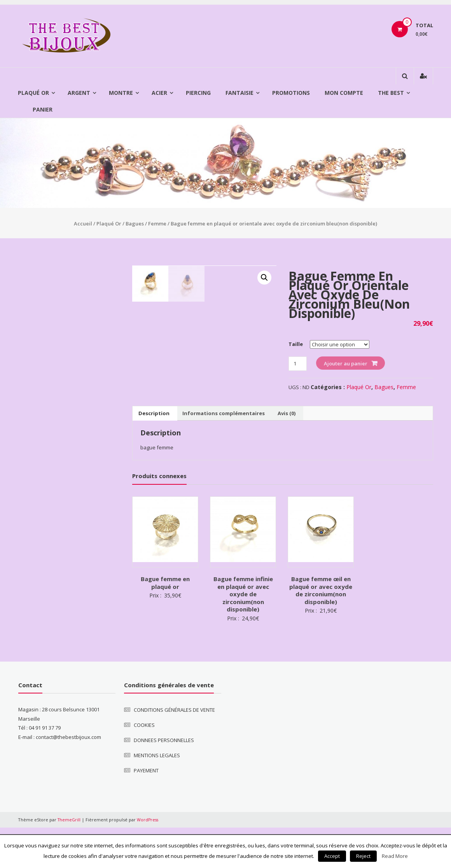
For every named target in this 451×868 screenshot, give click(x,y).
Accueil (83, 224)
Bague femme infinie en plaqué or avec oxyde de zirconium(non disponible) (243, 634)
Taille (296, 344)
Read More (395, 856)
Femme (157, 224)
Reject (363, 856)
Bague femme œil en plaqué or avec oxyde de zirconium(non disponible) (321, 631)
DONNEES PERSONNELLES (164, 781)
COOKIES (144, 765)
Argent (79, 93)
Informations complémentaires (224, 454)
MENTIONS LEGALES (157, 796)
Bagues (135, 224)
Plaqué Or (33, 93)
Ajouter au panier (346, 363)
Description (154, 454)
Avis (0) (287, 454)
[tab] (154, 454)
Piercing (198, 93)
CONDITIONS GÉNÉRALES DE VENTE (174, 750)
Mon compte (344, 93)
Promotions (291, 93)
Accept (332, 856)
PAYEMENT (146, 811)
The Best (391, 93)
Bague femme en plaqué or (165, 623)
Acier (159, 93)
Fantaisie (239, 93)
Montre (121, 93)
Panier (43, 109)
